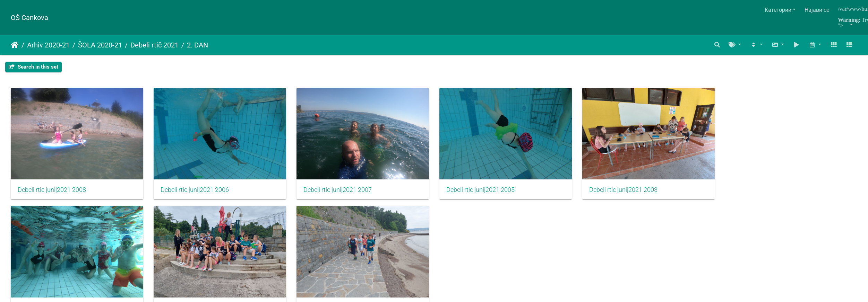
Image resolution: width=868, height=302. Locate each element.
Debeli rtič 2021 (154, 45)
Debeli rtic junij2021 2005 (484, 190)
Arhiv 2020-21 (48, 45)
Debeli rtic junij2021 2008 (52, 190)
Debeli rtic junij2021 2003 (628, 190)
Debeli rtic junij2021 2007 (340, 190)
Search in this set (33, 67)
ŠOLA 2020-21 (100, 45)
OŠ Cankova (29, 18)
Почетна (15, 45)
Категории (778, 10)
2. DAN (197, 45)
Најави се (817, 10)
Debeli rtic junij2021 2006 (196, 190)
